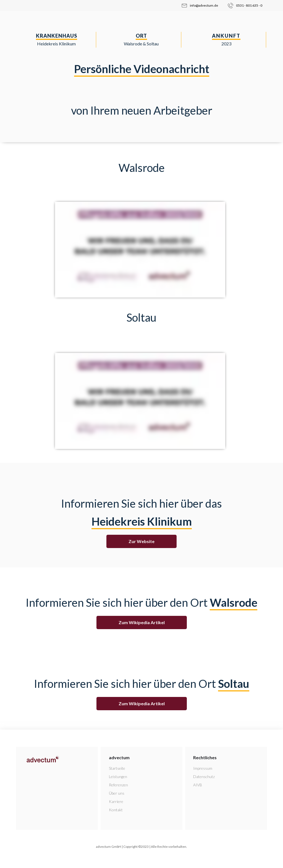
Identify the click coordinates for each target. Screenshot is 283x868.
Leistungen (118, 777)
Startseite (117, 768)
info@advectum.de (204, 5)
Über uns (117, 793)
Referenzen (118, 785)
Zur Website (141, 541)
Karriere (116, 801)
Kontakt (116, 810)
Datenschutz (204, 777)
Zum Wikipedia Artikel (142, 622)
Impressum (203, 768)
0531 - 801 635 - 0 (249, 5)
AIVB (198, 785)
